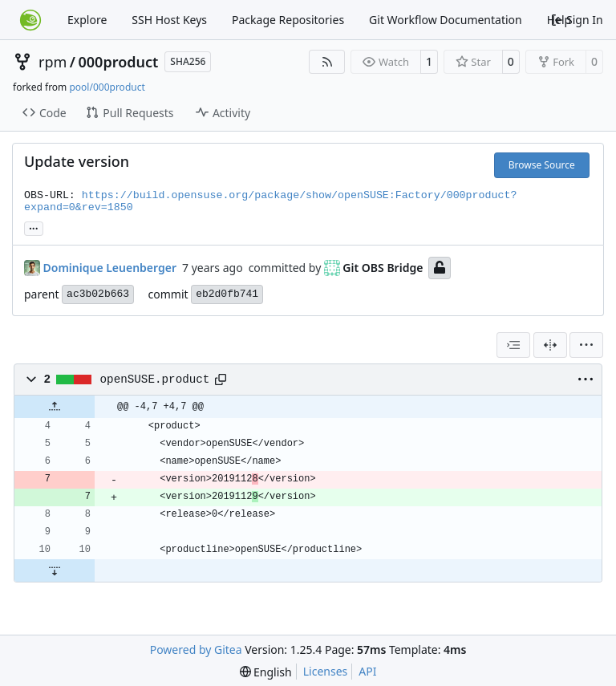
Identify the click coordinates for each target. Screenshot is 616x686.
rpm (53, 62)
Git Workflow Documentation (446, 20)
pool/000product (107, 87)
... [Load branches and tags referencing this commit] (34, 227)
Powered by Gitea (196, 649)
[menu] (586, 345)
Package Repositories (288, 20)
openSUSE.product (155, 380)
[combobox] (513, 345)
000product (119, 62)
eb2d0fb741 (227, 294)
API (367, 671)
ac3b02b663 (98, 294)
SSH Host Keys (169, 20)
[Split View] (550, 345)
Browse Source (542, 165)
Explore (87, 20)
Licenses (326, 671)
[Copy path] (221, 380)
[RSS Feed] (327, 62)
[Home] (30, 20)
